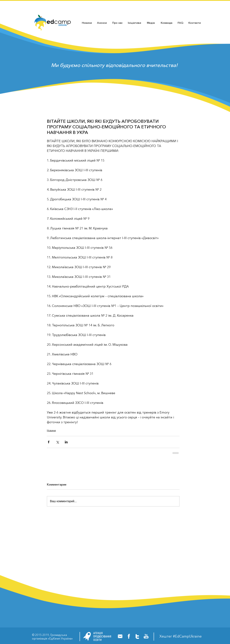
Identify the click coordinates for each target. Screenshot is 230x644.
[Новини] (87, 23)
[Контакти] (194, 23)
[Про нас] (117, 23)
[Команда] (166, 23)
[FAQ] (180, 23)
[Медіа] (151, 23)
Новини (51, 430)
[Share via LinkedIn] (66, 442)
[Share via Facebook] (49, 442)
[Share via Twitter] (57, 442)
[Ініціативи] (134, 23)
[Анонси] (102, 23)
